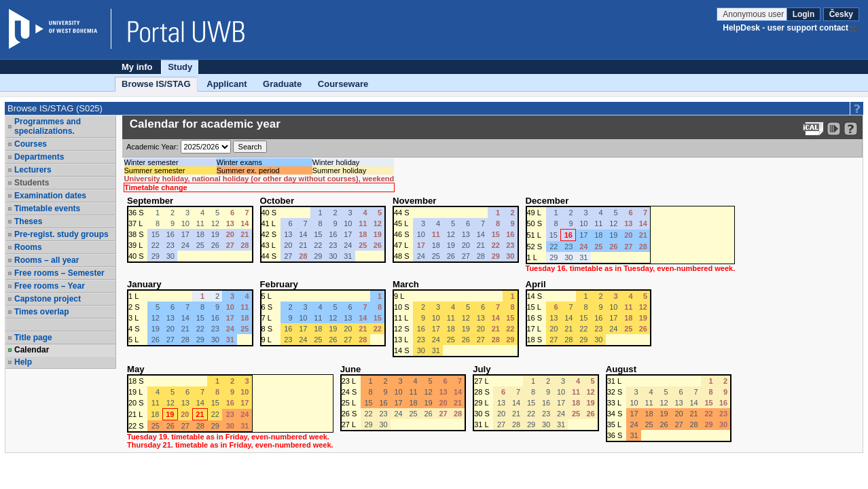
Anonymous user (754, 14)
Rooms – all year (47, 260)
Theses (28, 221)
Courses (31, 144)
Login (804, 14)
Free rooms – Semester (59, 273)
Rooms (28, 247)
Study (180, 67)
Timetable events (47, 209)
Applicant (227, 84)
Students (32, 183)
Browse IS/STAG (156, 84)
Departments (39, 157)
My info (137, 67)
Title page (33, 338)
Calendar (32, 350)
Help (23, 362)
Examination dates (50, 196)
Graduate (282, 84)
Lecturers (33, 170)
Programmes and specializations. (48, 126)
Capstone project (48, 299)
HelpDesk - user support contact (785, 28)
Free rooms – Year (50, 286)
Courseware (343, 84)
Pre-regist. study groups (61, 234)
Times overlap (41, 312)
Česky (841, 14)
